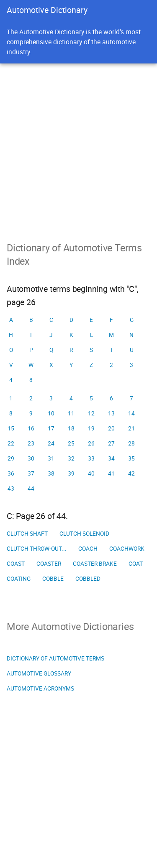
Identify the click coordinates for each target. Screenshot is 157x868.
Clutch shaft (27, 534)
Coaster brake (95, 564)
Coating (19, 579)
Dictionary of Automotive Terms (55, 658)
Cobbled (88, 579)
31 (51, 458)
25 (71, 443)
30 (31, 458)
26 (91, 443)
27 (111, 443)
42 (131, 473)
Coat (136, 564)
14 (131, 413)
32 (71, 458)
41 (111, 473)
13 (111, 413)
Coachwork (127, 549)
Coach (88, 549)
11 (71, 413)
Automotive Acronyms (40, 688)
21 (131, 428)
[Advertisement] (78, 146)
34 (111, 458)
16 (31, 428)
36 (11, 473)
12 (91, 413)
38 (51, 473)
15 (11, 428)
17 (51, 428)
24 (51, 443)
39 (71, 473)
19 (91, 428)
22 (11, 443)
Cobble (53, 579)
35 (131, 458)
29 (11, 458)
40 (91, 473)
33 (91, 458)
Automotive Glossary (39, 673)
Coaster (49, 564)
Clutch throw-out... (37, 549)
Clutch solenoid (84, 534)
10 (51, 413)
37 (31, 473)
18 (71, 428)
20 (111, 428)
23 (31, 443)
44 (31, 488)
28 (131, 443)
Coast (16, 564)
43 (11, 488)
